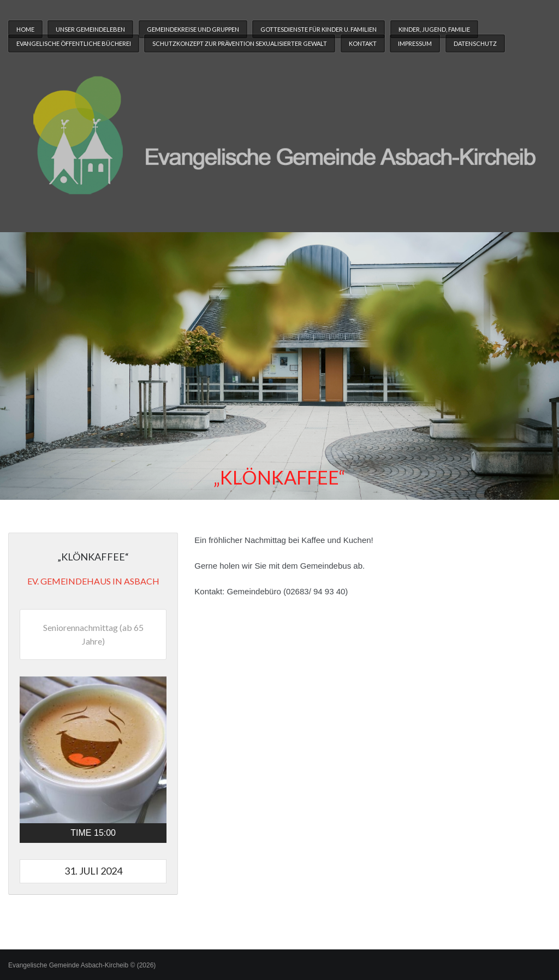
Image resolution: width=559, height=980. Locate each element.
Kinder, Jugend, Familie (434, 29)
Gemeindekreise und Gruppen (193, 29)
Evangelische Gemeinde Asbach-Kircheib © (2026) (82, 965)
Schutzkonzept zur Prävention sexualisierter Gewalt (240, 43)
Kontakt (363, 43)
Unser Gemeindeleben (90, 29)
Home (25, 29)
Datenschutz (475, 43)
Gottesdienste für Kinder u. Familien (319, 29)
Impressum (415, 43)
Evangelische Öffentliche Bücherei (74, 43)
